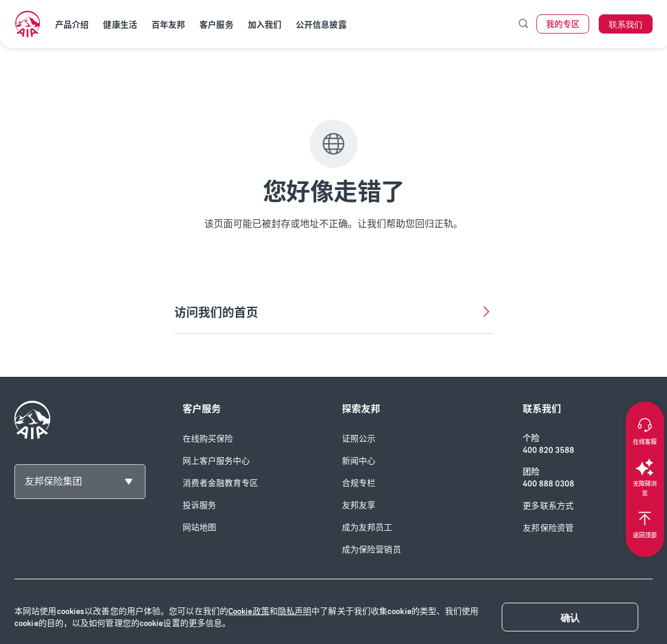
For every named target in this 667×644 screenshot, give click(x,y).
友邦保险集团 (53, 481)
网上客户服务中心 (216, 461)
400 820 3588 (548, 450)
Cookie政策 (249, 611)
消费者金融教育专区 (221, 483)
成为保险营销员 (372, 550)
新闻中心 (359, 461)
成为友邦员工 (367, 527)
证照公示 (359, 439)
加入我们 (265, 25)
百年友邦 (168, 25)
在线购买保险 (208, 439)
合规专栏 (359, 483)
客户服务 (216, 25)
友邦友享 (359, 505)
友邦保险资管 (548, 528)
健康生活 (120, 25)
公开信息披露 (321, 25)
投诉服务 (199, 505)
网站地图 (199, 527)
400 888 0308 (548, 484)
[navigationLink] (28, 24)
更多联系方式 (548, 506)
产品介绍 (72, 25)
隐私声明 (295, 611)
